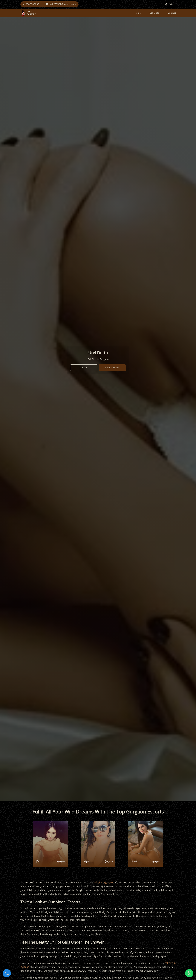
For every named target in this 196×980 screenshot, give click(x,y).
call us (84, 368)
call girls (154, 13)
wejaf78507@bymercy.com (61, 4)
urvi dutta (23, 13)
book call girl (112, 368)
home (138, 13)
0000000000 (31, 4)
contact (172, 13)
